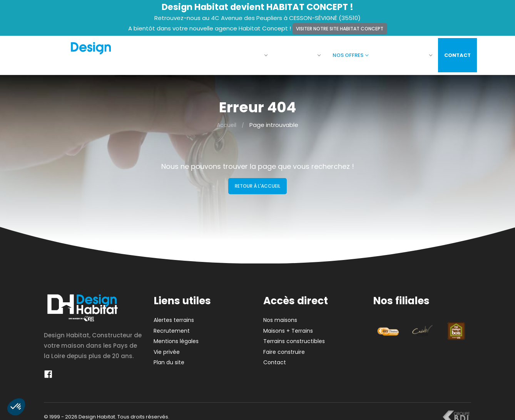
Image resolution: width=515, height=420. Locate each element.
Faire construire (400, 53)
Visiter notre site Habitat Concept (340, 29)
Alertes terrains (174, 315)
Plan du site (169, 358)
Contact (452, 53)
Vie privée (167, 347)
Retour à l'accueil (257, 181)
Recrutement (172, 326)
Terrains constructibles (294, 337)
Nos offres (344, 53)
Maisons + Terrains (288, 326)
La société (245, 53)
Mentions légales (176, 337)
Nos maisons (294, 53)
